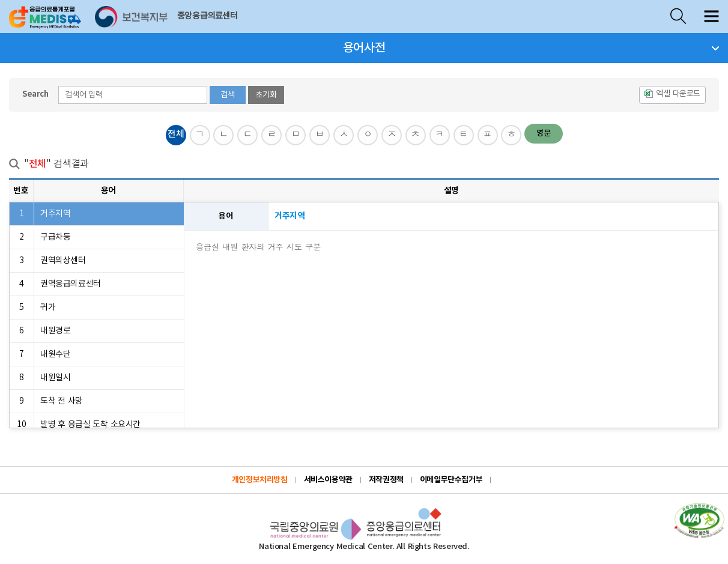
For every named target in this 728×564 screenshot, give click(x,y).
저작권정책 (386, 480)
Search (35, 94)
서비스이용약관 (328, 480)
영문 (544, 133)
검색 (228, 95)
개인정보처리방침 (260, 480)
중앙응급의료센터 (208, 16)
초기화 (266, 95)
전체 (176, 134)
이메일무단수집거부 (451, 480)
